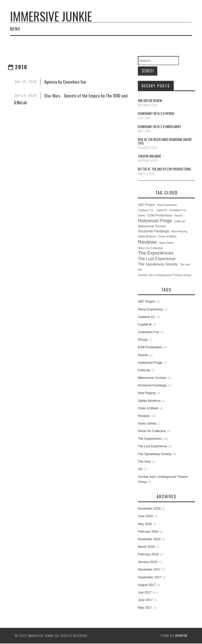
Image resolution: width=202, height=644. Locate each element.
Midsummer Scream (152, 226)
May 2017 (145, 608)
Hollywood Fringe (155, 221)
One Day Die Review (150, 101)
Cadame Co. (146, 210)
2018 (21, 67)
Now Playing (179, 231)
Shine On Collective (150, 248)
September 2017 (150, 577)
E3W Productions (160, 215)
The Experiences (156, 253)
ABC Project (146, 205)
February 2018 (148, 554)
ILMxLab (180, 221)
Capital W (161, 210)
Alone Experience (167, 205)
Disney (142, 216)
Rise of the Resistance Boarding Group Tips (165, 141)
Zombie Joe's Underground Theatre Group (165, 275)
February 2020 (148, 532)
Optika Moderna (147, 237)
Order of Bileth (167, 236)
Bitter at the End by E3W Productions (165, 169)
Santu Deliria (166, 243)
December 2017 (149, 569)
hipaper (181, 636)
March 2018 (146, 547)
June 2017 (145, 600)
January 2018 (147, 562)
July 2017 (145, 592)
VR (140, 270)
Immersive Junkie (51, 16)
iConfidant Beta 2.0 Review (156, 114)
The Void (185, 265)
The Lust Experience (157, 259)
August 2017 (147, 585)
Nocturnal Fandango (154, 231)
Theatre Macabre (149, 156)
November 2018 (149, 539)
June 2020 (145, 516)
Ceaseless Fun (178, 210)
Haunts (178, 216)
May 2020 (145, 524)
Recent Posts (156, 86)
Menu (15, 29)
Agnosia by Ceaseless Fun (65, 82)
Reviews (147, 242)
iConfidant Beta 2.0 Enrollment (160, 127)
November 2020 (149, 509)
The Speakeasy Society (158, 264)
